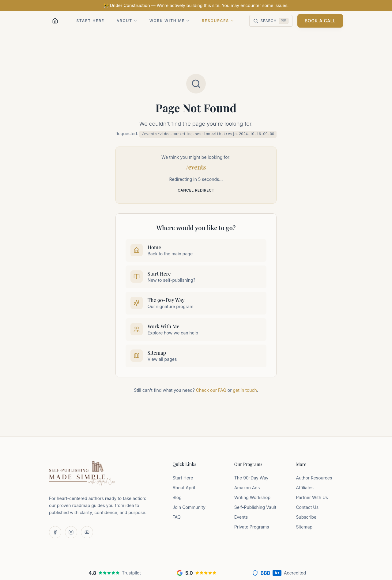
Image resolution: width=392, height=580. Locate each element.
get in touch (245, 390)
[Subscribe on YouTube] (87, 532)
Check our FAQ (211, 390)
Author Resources (314, 478)
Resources (218, 21)
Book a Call (320, 21)
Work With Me (170, 21)
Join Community (189, 507)
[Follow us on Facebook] (55, 532)
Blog (177, 497)
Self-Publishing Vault (255, 507)
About (127, 21)
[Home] (55, 21)
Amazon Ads (247, 488)
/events (196, 167)
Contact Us (307, 507)
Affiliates (305, 488)
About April (184, 488)
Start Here (90, 21)
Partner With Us (312, 497)
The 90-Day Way (251, 478)
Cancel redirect (196, 190)
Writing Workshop (252, 497)
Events (241, 517)
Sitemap (304, 527)
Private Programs (252, 527)
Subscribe (306, 517)
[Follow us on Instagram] (71, 532)
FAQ (177, 517)
